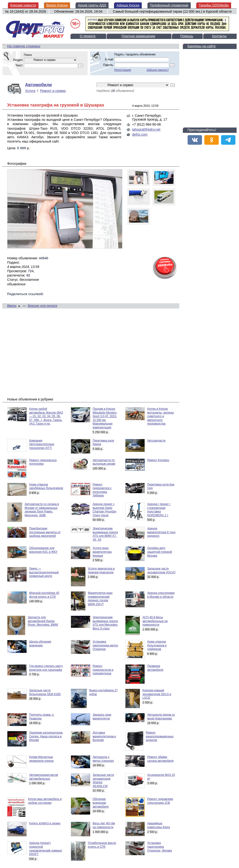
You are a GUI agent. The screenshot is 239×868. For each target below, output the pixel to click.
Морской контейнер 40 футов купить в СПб (44, 595)
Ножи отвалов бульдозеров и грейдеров (157, 645)
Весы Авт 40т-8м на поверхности (104, 825)
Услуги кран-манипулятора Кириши (102, 552)
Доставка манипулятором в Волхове (104, 736)
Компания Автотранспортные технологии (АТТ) (42, 444)
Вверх (12, 306)
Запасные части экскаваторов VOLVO (161, 570)
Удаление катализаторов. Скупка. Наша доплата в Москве (46, 736)
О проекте (88, 36)
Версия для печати (42, 306)
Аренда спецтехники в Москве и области (161, 595)
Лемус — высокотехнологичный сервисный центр (44, 572)
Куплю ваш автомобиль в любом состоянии (45, 801)
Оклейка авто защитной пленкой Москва (160, 552)
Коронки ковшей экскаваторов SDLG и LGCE (157, 694)
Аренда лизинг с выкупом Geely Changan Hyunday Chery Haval (105, 510)
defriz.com (140, 134)
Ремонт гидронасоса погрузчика (43, 462)
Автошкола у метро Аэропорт (103, 759)
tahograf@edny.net (146, 129)
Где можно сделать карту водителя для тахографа (46, 668)
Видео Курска (57, 5)
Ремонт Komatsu (158, 460)
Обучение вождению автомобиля (101, 803)
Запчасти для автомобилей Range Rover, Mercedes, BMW (43, 621)
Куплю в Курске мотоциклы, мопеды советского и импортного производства (160, 416)
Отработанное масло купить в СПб (102, 845)
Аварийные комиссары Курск (159, 825)
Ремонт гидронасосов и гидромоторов (103, 670)
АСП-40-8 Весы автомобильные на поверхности (155, 621)
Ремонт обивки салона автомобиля (160, 759)
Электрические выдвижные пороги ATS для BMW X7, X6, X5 (105, 534)
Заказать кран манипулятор (102, 717)
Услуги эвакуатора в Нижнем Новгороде (101, 570)
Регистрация (123, 70)
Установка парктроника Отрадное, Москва (160, 847)
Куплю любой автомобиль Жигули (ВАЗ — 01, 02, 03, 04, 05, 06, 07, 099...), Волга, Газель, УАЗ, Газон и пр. (46, 416)
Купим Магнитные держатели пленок (41, 759)
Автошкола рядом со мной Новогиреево (161, 717)
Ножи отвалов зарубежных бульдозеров (46, 486)
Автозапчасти (156, 441)
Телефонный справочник (169, 5)
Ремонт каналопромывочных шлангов (160, 736)
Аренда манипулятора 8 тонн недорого (161, 532)
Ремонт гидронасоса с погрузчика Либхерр (102, 490)
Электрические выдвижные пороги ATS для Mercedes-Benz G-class (105, 623)
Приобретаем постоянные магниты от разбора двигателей (45, 532)
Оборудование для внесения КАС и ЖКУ (43, 550)
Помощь (187, 36)
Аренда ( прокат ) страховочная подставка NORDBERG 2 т (159, 510)
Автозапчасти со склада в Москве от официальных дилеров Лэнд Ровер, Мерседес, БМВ (42, 510)
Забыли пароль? (158, 70)
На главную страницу (24, 46)
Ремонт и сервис (53, 91)
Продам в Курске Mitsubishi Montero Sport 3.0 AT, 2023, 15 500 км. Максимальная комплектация (105, 418)
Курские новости (23, 5)
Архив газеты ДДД (92, 5)
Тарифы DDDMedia (214, 5)
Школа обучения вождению (40, 644)
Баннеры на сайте (202, 46)
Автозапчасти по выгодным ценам (104, 462)
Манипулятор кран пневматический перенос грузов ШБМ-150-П (100, 599)
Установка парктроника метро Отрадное (105, 645)
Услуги (30, 91)
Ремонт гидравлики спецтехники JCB (160, 801)
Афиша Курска (128, 5)
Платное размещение (138, 36)
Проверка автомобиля (155, 668)
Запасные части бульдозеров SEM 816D (45, 692)
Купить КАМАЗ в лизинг (45, 823)
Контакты (219, 36)
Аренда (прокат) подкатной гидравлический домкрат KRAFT (46, 849)
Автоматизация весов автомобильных (44, 777)
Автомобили (38, 85)
